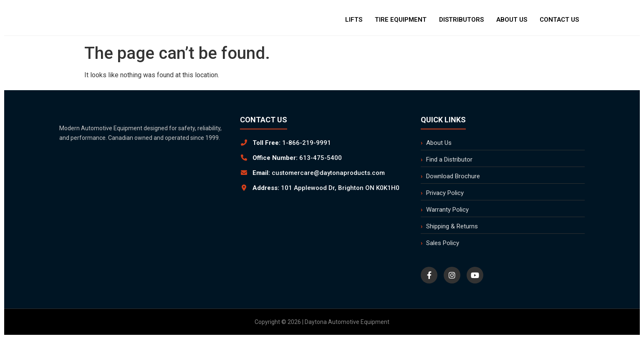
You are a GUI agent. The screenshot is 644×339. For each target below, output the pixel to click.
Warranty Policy (447, 210)
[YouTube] (475, 275)
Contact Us (559, 20)
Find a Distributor (449, 159)
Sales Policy (443, 243)
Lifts (354, 20)
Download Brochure (453, 176)
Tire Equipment (401, 20)
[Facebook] (429, 275)
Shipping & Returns (452, 226)
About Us (512, 20)
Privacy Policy (445, 193)
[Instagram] (452, 275)
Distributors (461, 20)
